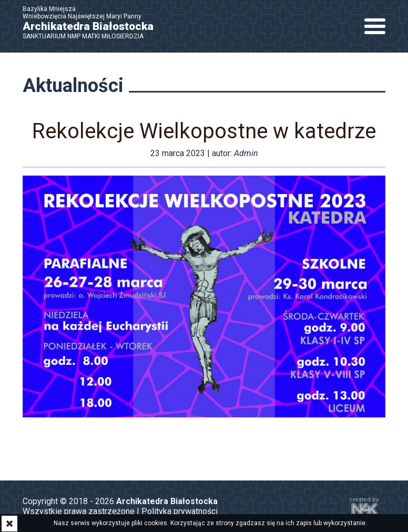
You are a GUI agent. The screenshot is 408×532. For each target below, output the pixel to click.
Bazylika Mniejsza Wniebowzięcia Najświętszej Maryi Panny (94, 23)
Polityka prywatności (180, 511)
